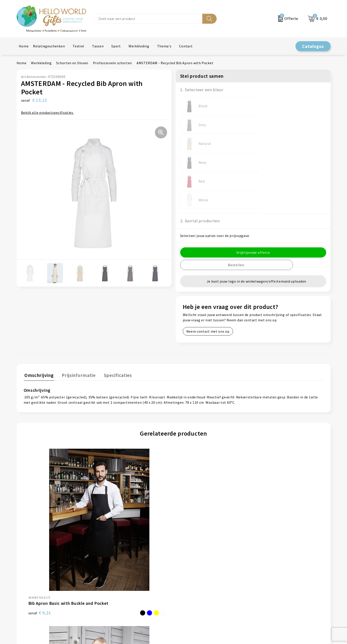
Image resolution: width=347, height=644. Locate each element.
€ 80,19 (191, 480)
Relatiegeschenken (49, 46)
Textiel (78, 46)
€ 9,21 (40, 480)
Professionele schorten (112, 63)
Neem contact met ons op (208, 256)
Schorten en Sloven (72, 63)
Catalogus (313, 46)
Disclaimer (266, 548)
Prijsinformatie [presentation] (76, 318)
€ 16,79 (266, 480)
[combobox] (148, 19)
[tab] (38, 319)
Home (24, 46)
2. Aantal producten (200, 145)
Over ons (108, 528)
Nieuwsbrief (111, 534)
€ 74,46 (116, 480)
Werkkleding (139, 46)
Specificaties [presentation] (114, 318)
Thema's (164, 46)
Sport (116, 46)
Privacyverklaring (271, 541)
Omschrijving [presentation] (38, 318)
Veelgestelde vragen (118, 541)
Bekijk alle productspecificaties (49, 113)
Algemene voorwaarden (276, 528)
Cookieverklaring (271, 534)
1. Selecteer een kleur (202, 90)
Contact (186, 46)
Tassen (98, 46)
